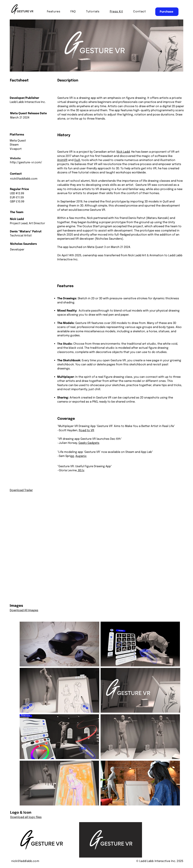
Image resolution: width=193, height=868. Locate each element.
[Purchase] (167, 12)
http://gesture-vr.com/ (26, 162)
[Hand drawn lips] (23, 10)
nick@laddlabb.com (24, 179)
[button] (140, 12)
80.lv (81, 470)
